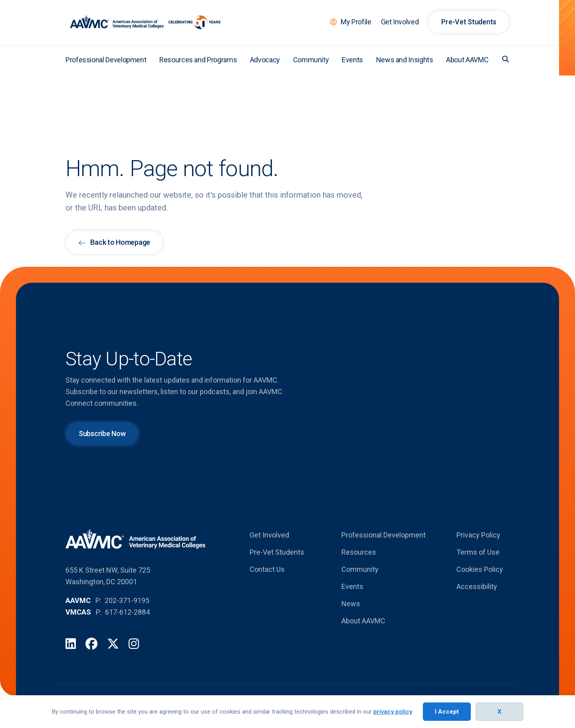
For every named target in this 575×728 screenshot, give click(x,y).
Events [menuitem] (352, 60)
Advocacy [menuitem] (265, 60)
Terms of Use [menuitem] (478, 552)
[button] (506, 59)
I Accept (447, 712)
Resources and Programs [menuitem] (198, 60)
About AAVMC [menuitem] (467, 60)
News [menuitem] (351, 604)
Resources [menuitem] (359, 552)
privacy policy (393, 712)
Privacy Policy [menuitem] (478, 535)
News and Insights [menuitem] (405, 60)
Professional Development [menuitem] (106, 60)
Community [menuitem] (311, 60)
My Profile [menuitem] (356, 22)
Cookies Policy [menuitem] (480, 569)
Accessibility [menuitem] (477, 586)
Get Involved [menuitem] (400, 22)
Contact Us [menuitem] (267, 569)
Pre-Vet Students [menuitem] (469, 22)
